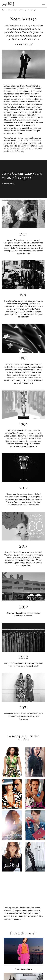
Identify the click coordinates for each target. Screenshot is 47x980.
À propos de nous (19, 10)
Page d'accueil (6, 10)
